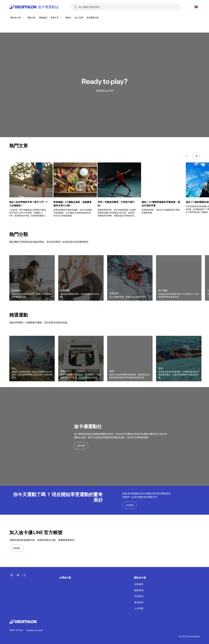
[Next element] (196, 156)
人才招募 (139, 608)
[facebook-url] (12, 575)
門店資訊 (139, 596)
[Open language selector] (196, 7)
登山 (14, 368)
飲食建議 (16, 290)
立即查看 (81, 446)
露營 (63, 371)
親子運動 (163, 290)
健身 (112, 371)
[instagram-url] (24, 575)
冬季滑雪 (114, 293)
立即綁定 (16, 548)
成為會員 (139, 602)
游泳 (161, 368)
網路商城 (139, 590)
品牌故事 (139, 584)
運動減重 (65, 290)
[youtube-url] (18, 575)
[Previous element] (187, 156)
